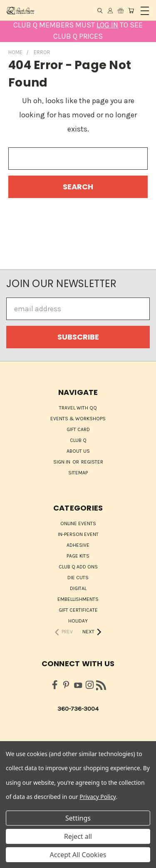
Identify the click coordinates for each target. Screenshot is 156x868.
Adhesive (78, 545)
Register (92, 462)
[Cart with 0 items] (131, 11)
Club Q (78, 440)
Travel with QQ (78, 408)
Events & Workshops (78, 419)
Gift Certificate (78, 610)
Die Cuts (78, 578)
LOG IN (107, 25)
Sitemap (78, 473)
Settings (78, 818)
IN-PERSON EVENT (78, 534)
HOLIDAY (78, 621)
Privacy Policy (98, 797)
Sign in (62, 462)
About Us (78, 451)
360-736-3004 (78, 709)
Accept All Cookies (78, 855)
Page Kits (78, 556)
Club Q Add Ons (78, 567)
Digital (78, 588)
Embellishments (78, 599)
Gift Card (78, 429)
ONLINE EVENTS (78, 523)
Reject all (78, 836)
